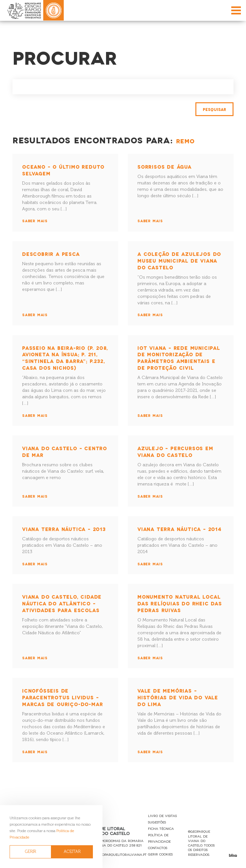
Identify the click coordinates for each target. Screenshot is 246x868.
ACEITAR (72, 851)
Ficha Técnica (161, 828)
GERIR (31, 851)
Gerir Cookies (160, 854)
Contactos (158, 848)
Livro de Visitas (162, 816)
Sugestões (157, 822)
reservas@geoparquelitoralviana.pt (113, 854)
